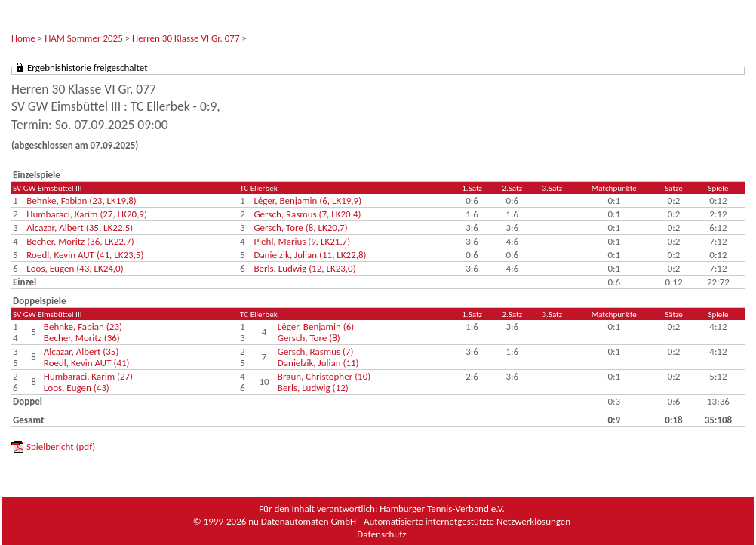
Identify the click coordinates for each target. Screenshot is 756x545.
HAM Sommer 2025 (84, 38)
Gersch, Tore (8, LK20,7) (300, 228)
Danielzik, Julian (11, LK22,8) (310, 255)
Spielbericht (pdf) (61, 446)
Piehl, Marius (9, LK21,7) (302, 241)
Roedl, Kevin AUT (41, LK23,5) (85, 255)
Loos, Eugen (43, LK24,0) (75, 268)
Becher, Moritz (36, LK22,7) (80, 241)
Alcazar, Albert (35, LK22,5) (80, 228)
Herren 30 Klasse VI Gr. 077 (186, 38)
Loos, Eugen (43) (77, 388)
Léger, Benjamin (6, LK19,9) (307, 200)
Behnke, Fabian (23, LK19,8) (81, 200)
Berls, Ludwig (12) (313, 388)
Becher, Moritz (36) (82, 338)
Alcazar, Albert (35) (81, 351)
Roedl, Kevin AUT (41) (87, 363)
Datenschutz (381, 534)
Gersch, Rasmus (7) (316, 351)
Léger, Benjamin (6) (316, 326)
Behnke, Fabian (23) (83, 326)
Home (23, 38)
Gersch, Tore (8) (309, 338)
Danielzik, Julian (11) (318, 363)
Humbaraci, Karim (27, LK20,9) (87, 214)
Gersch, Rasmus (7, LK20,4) (307, 214)
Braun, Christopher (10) (324, 376)
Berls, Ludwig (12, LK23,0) (304, 268)
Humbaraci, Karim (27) (88, 376)
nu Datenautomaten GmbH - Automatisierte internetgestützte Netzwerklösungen (409, 521)
